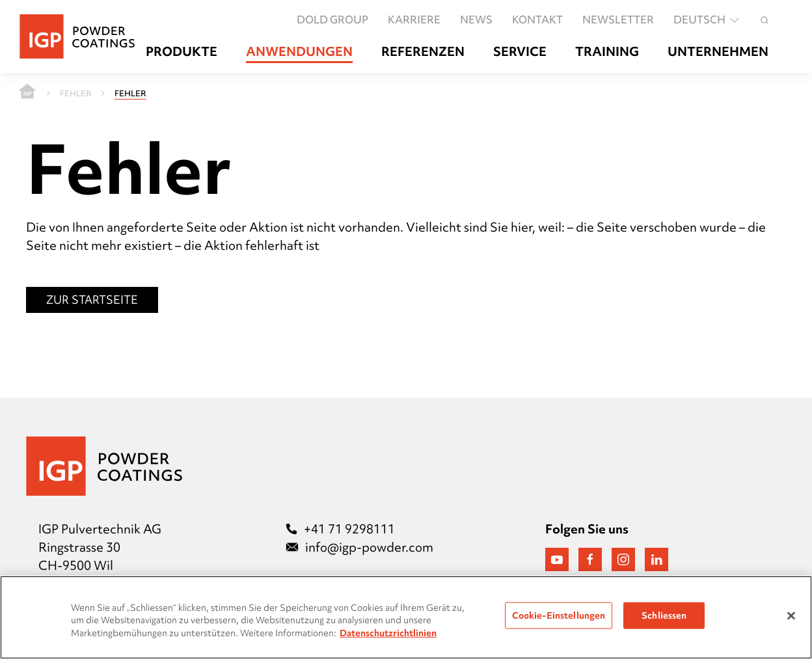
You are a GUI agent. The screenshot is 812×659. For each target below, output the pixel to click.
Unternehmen (718, 52)
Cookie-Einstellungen (559, 615)
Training (607, 52)
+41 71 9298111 (340, 529)
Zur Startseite (92, 300)
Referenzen (423, 52)
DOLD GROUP (332, 20)
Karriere (414, 20)
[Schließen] (791, 615)
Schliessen (664, 615)
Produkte (182, 52)
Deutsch (707, 20)
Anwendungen (299, 52)
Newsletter (618, 20)
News (476, 20)
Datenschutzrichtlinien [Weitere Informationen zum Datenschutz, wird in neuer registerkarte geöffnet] (388, 633)
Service (520, 52)
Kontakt (537, 20)
